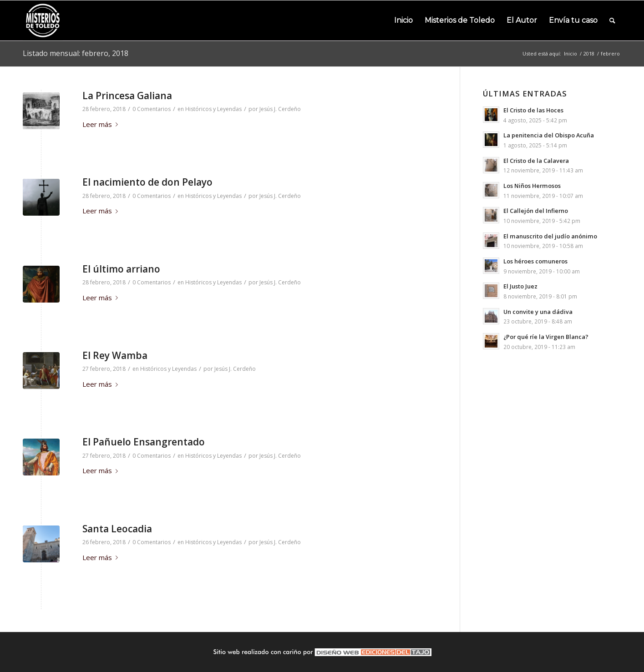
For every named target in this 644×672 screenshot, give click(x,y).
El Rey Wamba (115, 355)
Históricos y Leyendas (213, 109)
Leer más (102, 124)
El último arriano (121, 269)
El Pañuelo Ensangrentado (144, 442)
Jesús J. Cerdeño (280, 109)
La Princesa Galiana (127, 96)
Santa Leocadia (117, 529)
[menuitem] (403, 20)
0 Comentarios (152, 109)
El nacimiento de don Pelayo (147, 182)
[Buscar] (612, 20)
